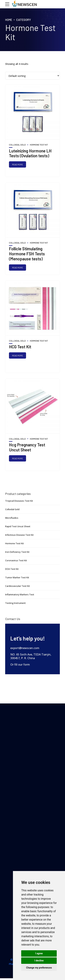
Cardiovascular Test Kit (18, 586)
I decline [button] (39, 961)
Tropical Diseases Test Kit (20, 502)
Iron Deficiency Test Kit (18, 553)
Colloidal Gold (17, 145)
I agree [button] (39, 953)
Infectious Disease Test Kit (20, 536)
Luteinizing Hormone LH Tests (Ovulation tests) (30, 153)
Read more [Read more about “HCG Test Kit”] (18, 356)
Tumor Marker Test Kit (18, 578)
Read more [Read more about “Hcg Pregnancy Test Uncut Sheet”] (18, 459)
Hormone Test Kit (39, 145)
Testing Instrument (16, 603)
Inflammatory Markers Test (21, 595)
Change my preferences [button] (39, 968)
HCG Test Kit (20, 347)
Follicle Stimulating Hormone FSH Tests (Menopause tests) (27, 254)
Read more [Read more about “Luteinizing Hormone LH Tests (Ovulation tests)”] (18, 165)
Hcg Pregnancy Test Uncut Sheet (27, 448)
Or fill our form (20, 665)
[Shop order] (32, 76)
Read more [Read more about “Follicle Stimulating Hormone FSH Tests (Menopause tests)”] (18, 268)
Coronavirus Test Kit (17, 561)
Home (9, 20)
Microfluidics (12, 519)
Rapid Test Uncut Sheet (19, 527)
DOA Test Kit (13, 570)
